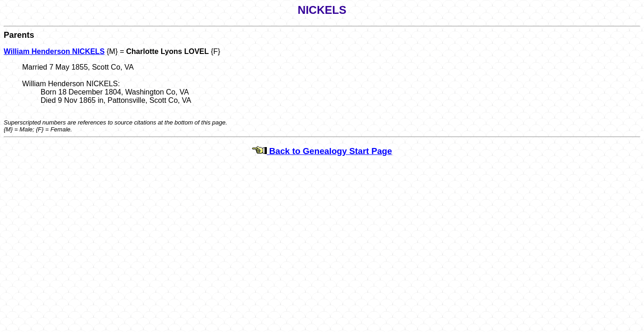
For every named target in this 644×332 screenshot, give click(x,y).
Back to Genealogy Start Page (322, 151)
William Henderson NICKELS (54, 51)
